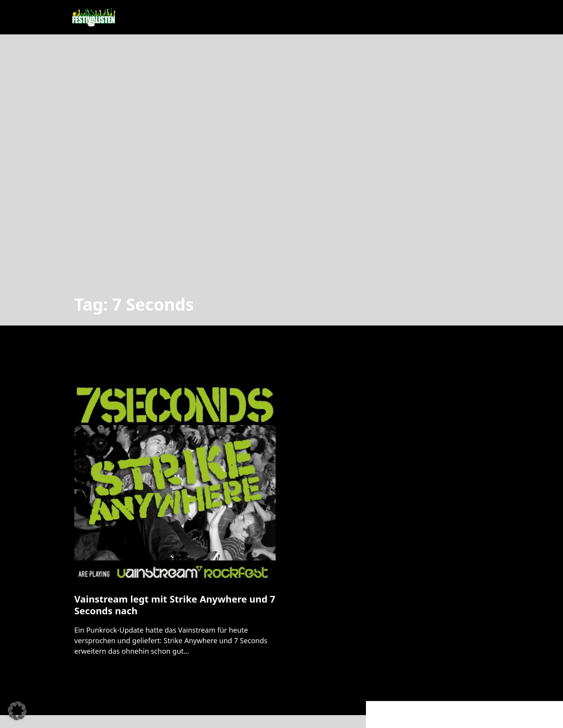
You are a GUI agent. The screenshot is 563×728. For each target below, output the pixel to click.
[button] (17, 711)
